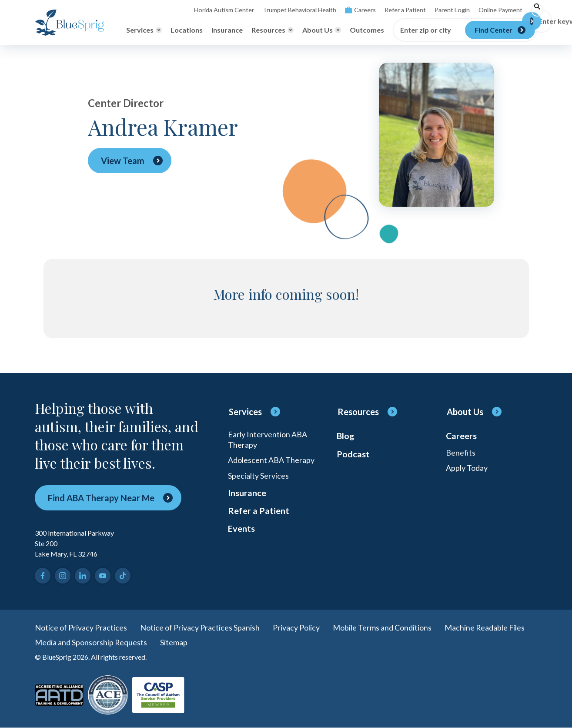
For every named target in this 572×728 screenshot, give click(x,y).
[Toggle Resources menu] (273, 30)
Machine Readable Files (485, 627)
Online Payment (493, 10)
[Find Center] (500, 30)
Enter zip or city (426, 30)
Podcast (353, 454)
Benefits (461, 453)
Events (241, 530)
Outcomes (367, 30)
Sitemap (174, 642)
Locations (187, 30)
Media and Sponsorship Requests (91, 642)
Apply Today (467, 468)
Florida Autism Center (218, 10)
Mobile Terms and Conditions (382, 627)
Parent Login (445, 10)
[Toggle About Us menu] (322, 30)
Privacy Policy (296, 627)
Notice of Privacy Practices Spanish (200, 627)
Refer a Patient (399, 10)
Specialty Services (258, 476)
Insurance (227, 30)
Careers (354, 10)
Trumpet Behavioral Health (293, 10)
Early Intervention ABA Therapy (268, 439)
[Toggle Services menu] (144, 30)
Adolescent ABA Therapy (271, 460)
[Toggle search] (531, 10)
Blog (346, 436)
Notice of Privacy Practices (81, 627)
